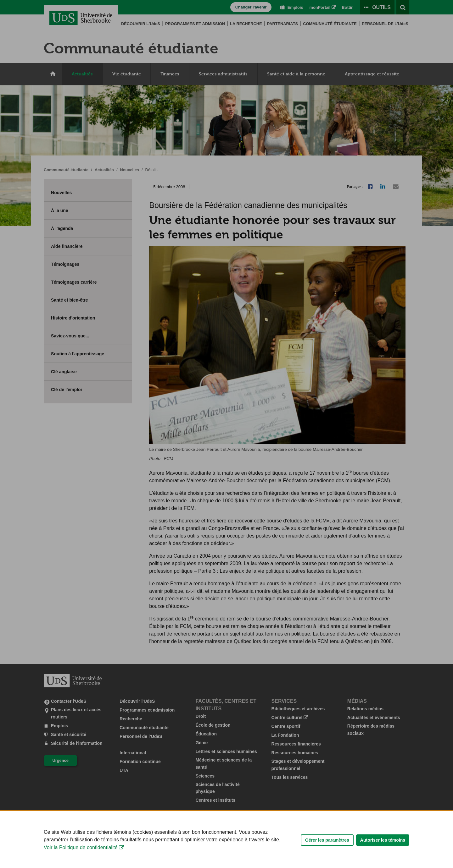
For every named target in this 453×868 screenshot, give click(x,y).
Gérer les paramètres (327, 859)
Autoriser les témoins (383, 859)
